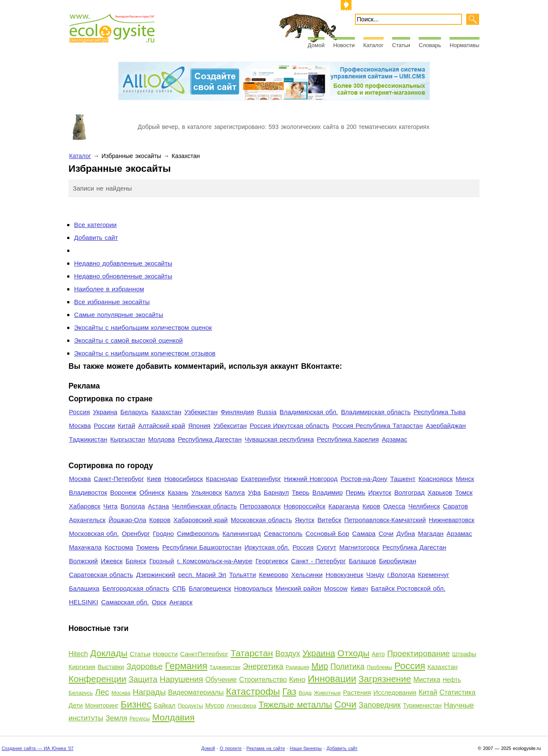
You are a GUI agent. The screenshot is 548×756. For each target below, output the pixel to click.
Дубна (406, 533)
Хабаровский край (201, 520)
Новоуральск (253, 588)
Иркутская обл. (267, 547)
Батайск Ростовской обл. (408, 588)
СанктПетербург (204, 654)
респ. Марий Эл (202, 575)
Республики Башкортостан (202, 547)
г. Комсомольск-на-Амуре (215, 561)
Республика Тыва (440, 412)
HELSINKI (83, 602)
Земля (117, 718)
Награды (149, 692)
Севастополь (283, 533)
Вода (305, 693)
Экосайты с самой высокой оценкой (128, 340)
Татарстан (252, 653)
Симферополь (198, 533)
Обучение (221, 680)
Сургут (326, 547)
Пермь (355, 492)
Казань (178, 492)
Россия (79, 412)
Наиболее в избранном (109, 289)
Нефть (452, 680)
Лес (102, 692)
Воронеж (123, 492)
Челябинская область (204, 506)
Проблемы (380, 667)
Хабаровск (85, 506)
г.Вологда (401, 575)
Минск (465, 479)
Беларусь (134, 412)
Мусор (214, 705)
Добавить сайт (96, 238)
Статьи (401, 45)
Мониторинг (102, 705)
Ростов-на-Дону (364, 479)
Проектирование (418, 653)
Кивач (359, 588)
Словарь (430, 45)
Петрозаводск (260, 506)
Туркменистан (422, 705)
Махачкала (85, 547)
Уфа (254, 492)
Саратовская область (101, 575)
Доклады (109, 653)
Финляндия (237, 412)
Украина (105, 412)
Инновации (332, 679)
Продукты (190, 706)
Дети (76, 705)
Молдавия (173, 717)
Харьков (440, 492)
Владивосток (88, 492)
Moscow (336, 588)
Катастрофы (253, 692)
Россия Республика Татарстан (377, 426)
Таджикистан (88, 439)
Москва (80, 426)
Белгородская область (136, 588)
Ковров (160, 520)
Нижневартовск (452, 520)
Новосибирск (184, 479)
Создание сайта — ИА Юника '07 (38, 748)
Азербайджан (446, 426)
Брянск (136, 561)
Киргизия (82, 667)
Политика (348, 666)
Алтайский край (162, 426)
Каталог (374, 45)
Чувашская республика (279, 439)
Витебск (329, 520)
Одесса (394, 506)
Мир (320, 666)
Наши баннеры (306, 748)
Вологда (133, 506)
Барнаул (276, 492)
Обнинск (152, 492)
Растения (357, 692)
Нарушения (181, 679)
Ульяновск (207, 492)
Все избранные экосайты (112, 302)
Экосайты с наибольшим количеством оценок (143, 327)
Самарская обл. (125, 602)
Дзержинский (156, 575)
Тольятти (243, 575)
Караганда (344, 506)
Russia (267, 412)
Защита (143, 679)
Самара (364, 533)
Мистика (427, 680)
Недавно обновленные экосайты (123, 276)
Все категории (95, 225)
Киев (154, 479)
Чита (110, 506)
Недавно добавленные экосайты (123, 263)
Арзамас (395, 439)
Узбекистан (201, 412)
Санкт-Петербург (119, 479)
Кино (297, 680)
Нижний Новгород (311, 479)
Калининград (241, 533)
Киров (371, 506)
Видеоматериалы (196, 692)
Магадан (431, 533)
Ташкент (403, 479)
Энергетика (263, 666)
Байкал (165, 705)
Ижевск (112, 561)
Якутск (305, 520)
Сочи (386, 533)
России (104, 426)
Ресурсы (139, 719)
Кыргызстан (128, 439)
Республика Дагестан (210, 439)
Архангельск (87, 520)
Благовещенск (210, 588)
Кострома (119, 547)
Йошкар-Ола (127, 520)
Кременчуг (433, 575)
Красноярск (435, 479)
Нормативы (464, 45)
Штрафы (464, 654)
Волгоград (410, 492)
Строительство (263, 680)
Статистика (458, 692)
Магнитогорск (359, 547)
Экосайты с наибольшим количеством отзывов (145, 353)
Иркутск (380, 492)
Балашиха (84, 588)
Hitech (78, 654)
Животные (327, 693)
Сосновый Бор (328, 533)
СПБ (179, 588)
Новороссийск (304, 506)
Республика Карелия (348, 439)
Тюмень (148, 547)
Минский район (298, 588)
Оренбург (136, 533)
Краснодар (222, 479)
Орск (159, 602)
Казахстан (166, 412)
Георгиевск (272, 561)
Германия (186, 666)
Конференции (97, 679)
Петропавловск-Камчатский (385, 520)
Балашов (362, 561)
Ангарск (181, 602)
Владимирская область (376, 412)
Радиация (297, 667)
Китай (126, 426)
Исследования (395, 692)
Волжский (83, 561)
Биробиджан (398, 561)
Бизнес (136, 704)
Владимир (327, 492)
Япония (199, 426)
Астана (159, 506)
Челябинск (424, 506)
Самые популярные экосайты (119, 315)
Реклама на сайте (266, 748)
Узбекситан (230, 426)
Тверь (301, 492)
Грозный (162, 561)
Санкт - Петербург (319, 561)
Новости (344, 45)
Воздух (288, 654)
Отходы (353, 653)
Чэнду (375, 575)
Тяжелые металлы (295, 705)
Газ (289, 692)
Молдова (161, 439)
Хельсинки (307, 575)
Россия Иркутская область (289, 426)
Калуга (235, 492)
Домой (316, 45)
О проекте (231, 748)
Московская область (261, 520)
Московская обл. (94, 533)
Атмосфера (241, 706)
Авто (378, 654)
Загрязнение (385, 679)
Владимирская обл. (309, 412)
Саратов (456, 506)
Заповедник (380, 705)
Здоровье (144, 666)
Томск (464, 492)
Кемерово (274, 575)
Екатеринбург (261, 479)
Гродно (163, 533)
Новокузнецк (345, 575)
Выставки (111, 667)
